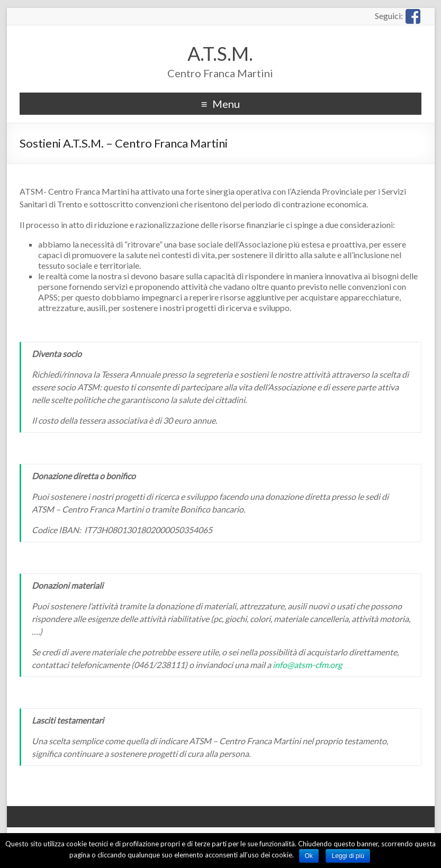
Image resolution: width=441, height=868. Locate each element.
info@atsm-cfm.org (307, 665)
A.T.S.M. (220, 53)
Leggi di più (348, 856)
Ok (309, 856)
